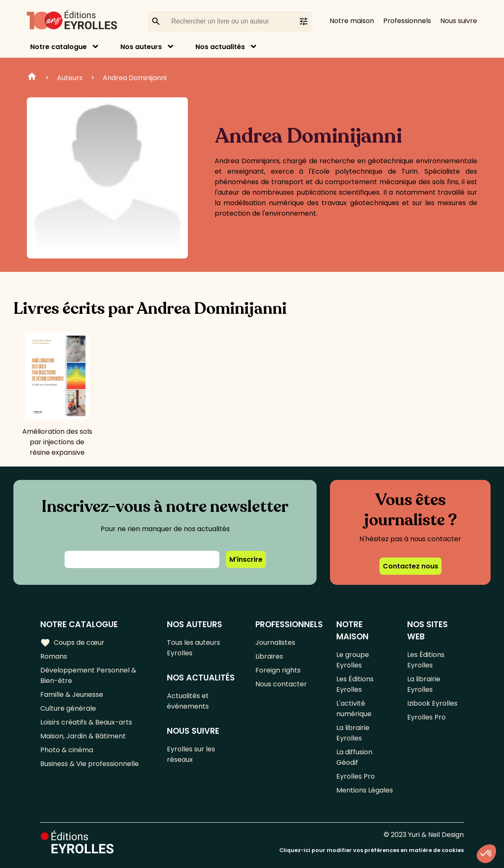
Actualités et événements (188, 701)
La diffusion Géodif (354, 757)
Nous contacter (281, 684)
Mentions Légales (365, 790)
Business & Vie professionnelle (90, 764)
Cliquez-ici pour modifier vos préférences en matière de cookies (372, 850)
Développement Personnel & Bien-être (88, 675)
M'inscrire (246, 559)
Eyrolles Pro (356, 776)
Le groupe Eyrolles (353, 660)
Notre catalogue (58, 47)
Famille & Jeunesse (72, 695)
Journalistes (275, 643)
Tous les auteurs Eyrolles (194, 648)
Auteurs (70, 78)
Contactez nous (410, 566)
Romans (54, 656)
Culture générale (68, 708)
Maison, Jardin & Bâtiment (83, 736)
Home (32, 78)
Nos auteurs (141, 47)
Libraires (269, 656)
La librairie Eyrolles (353, 733)
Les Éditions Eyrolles (355, 684)
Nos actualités (220, 47)
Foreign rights (278, 670)
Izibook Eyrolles (432, 703)
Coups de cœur (72, 643)
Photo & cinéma (67, 750)
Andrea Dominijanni (135, 78)
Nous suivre (459, 21)
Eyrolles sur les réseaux (191, 754)
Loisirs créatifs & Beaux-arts (86, 722)
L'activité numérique (354, 709)
